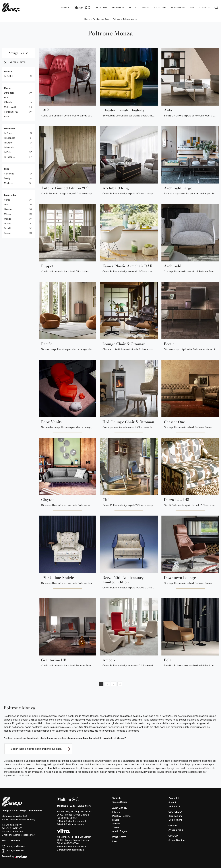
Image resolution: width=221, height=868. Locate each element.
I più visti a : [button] (11, 195)
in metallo (9, 148)
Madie (116, 820)
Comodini (174, 799)
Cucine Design (120, 802)
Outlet (133, 8)
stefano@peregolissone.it (22, 835)
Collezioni (101, 8)
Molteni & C (10, 107)
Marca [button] (8, 88)
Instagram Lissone (14, 847)
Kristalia (8, 102)
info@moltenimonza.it (75, 821)
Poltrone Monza (130, 19)
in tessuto (9, 157)
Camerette (174, 806)
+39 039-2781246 (15, 832)
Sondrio (8, 228)
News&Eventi (178, 8)
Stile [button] (7, 169)
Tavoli (116, 828)
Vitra (7, 117)
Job (192, 8)
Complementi (175, 820)
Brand (146, 8)
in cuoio (8, 133)
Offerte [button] (8, 71)
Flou (6, 98)
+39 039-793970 (14, 828)
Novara (8, 224)
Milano (7, 214)
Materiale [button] (9, 128)
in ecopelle (10, 138)
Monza (8, 219)
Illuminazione (175, 816)
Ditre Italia (9, 93)
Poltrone (116, 19)
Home (87, 19)
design (8, 178)
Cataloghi (160, 8)
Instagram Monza (13, 851)
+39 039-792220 (14, 825)
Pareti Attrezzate (121, 816)
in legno (8, 143)
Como (7, 200)
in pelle (8, 152)
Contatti (204, 8)
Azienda (65, 8)
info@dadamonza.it (74, 824)
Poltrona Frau (11, 112)
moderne (9, 183)
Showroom (118, 8)
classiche (9, 174)
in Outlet (9, 76)
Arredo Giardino (177, 840)
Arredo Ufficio (176, 830)
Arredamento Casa (101, 19)
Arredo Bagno (120, 832)
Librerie (116, 812)
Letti (115, 842)
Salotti (116, 824)
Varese (8, 233)
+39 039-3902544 (70, 818)
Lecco (7, 205)
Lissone (8, 209)
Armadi (172, 802)
